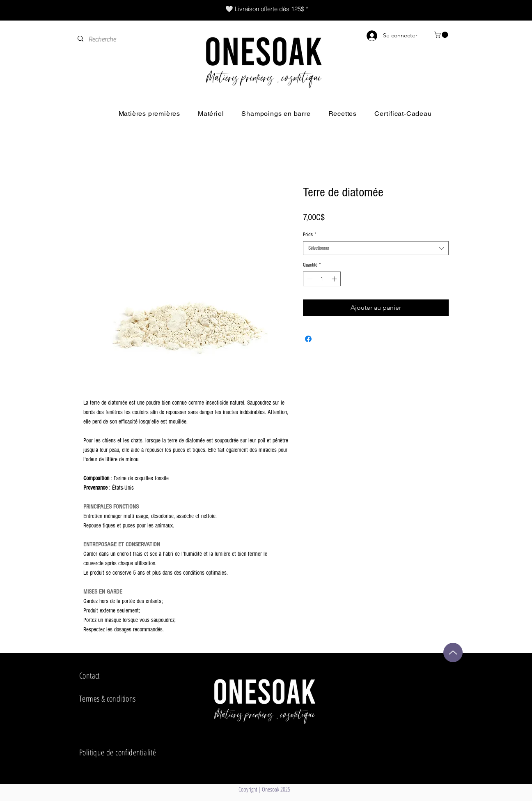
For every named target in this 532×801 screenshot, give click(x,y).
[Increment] (335, 279)
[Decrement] (309, 279)
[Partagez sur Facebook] (308, 339)
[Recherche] (127, 39)
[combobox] (376, 248)
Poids (310, 235)
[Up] (453, 653)
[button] (442, 35)
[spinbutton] (322, 279)
